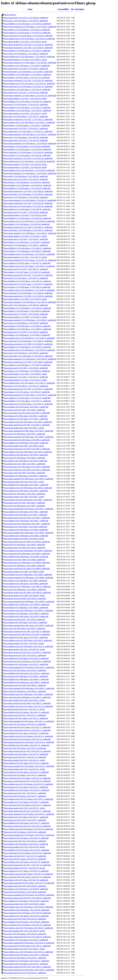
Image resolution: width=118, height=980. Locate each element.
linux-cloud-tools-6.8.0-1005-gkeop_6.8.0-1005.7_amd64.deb (27, 524)
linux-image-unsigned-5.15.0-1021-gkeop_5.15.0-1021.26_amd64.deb (30, 96)
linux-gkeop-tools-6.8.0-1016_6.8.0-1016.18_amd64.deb (25, 919)
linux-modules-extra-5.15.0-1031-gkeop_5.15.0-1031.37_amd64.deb (29, 383)
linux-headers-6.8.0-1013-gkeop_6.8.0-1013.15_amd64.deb (26, 787)
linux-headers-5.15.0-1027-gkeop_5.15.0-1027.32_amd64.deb (27, 272)
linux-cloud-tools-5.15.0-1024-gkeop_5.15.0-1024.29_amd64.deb (28, 194)
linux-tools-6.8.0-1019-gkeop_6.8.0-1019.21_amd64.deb (25, 958)
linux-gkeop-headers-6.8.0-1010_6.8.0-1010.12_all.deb (24, 649)
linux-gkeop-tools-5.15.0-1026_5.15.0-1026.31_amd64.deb (26, 239)
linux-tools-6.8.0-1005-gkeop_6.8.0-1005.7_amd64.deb (25, 506)
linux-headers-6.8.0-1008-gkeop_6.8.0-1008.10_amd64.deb (26, 608)
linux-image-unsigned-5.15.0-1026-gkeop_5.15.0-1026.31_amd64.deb (30, 233)
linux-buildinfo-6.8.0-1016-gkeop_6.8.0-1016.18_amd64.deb (27, 922)
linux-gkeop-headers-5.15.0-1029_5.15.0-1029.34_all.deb (25, 299)
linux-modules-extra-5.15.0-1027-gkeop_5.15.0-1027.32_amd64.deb (29, 266)
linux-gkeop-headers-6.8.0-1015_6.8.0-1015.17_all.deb (24, 808)
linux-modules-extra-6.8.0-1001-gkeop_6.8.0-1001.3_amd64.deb (28, 422)
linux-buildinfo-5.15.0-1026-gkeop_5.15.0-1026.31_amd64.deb (28, 248)
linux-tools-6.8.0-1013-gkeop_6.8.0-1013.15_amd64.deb (25, 775)
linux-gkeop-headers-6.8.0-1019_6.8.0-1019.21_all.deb (24, 949)
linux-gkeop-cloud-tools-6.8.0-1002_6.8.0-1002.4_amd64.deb (27, 449)
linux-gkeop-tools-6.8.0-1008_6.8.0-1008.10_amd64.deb (25, 599)
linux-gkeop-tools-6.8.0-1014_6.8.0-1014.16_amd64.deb (25, 841)
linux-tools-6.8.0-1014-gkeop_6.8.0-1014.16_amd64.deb (25, 832)
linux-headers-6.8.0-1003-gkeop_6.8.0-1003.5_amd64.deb (26, 476)
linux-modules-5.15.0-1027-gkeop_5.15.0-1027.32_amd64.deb (27, 263)
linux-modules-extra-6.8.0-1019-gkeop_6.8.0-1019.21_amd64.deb (29, 952)
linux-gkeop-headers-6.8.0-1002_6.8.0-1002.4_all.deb (24, 446)
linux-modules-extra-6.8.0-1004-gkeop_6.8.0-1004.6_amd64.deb (28, 551)
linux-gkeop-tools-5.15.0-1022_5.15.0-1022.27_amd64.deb (26, 128)
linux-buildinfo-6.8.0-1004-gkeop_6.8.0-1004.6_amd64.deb (26, 536)
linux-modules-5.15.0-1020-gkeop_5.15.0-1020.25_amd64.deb (27, 51)
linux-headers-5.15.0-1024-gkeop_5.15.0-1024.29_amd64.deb (27, 182)
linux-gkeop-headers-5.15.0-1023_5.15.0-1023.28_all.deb (25, 164)
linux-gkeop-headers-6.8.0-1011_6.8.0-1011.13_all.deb (24, 709)
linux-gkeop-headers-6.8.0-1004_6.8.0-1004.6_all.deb (24, 539)
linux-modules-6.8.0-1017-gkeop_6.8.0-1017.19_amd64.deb (26, 871)
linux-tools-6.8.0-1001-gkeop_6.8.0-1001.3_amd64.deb (25, 434)
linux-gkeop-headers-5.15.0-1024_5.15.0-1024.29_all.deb (25, 167)
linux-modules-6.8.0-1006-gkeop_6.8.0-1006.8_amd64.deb (26, 584)
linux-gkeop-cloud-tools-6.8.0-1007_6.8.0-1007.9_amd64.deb (27, 631)
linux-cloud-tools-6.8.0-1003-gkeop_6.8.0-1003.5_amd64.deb (27, 467)
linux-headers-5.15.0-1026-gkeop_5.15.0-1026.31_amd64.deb (27, 242)
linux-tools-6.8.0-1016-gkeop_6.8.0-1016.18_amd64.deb (25, 934)
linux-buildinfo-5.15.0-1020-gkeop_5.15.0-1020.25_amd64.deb (28, 75)
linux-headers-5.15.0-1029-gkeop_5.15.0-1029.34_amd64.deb (27, 311)
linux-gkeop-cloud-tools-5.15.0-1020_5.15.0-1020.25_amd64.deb (28, 48)
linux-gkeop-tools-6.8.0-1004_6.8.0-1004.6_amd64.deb (25, 548)
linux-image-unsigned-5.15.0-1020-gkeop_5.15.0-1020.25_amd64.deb (30, 63)
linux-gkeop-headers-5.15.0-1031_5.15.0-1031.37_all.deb (25, 380)
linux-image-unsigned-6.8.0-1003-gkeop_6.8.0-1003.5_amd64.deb (29, 479)
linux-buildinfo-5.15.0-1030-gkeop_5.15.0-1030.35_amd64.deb (28, 347)
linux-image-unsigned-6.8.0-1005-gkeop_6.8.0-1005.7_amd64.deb (29, 509)
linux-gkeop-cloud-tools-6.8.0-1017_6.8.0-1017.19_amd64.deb (27, 865)
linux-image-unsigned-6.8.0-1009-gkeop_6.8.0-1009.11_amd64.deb (29, 688)
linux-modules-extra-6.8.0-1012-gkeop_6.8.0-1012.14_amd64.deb (29, 736)
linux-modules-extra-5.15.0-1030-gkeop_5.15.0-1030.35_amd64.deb (29, 350)
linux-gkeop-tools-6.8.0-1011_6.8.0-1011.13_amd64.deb (25, 715)
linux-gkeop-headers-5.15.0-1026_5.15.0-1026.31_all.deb (25, 236)
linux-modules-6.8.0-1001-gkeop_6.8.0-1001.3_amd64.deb (26, 419)
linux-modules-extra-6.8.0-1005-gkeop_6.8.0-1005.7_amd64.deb (28, 500)
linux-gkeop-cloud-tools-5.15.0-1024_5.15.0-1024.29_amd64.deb (28, 191)
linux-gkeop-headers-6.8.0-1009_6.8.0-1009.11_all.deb (24, 700)
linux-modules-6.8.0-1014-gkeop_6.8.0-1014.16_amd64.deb (26, 838)
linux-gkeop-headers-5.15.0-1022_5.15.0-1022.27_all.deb (25, 113)
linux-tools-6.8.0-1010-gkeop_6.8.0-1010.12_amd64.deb (25, 670)
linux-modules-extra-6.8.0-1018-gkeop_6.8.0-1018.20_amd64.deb (29, 907)
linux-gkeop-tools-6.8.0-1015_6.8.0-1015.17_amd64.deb (25, 820)
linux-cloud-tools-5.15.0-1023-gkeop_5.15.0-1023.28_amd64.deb (28, 152)
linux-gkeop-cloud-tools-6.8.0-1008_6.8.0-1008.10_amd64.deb (27, 593)
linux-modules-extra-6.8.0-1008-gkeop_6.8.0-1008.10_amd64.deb (29, 611)
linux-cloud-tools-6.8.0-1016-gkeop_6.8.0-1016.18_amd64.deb (27, 925)
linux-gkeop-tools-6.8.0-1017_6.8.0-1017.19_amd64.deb (25, 856)
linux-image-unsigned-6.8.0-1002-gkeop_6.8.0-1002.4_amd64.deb (29, 437)
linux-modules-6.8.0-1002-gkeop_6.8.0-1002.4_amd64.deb (26, 455)
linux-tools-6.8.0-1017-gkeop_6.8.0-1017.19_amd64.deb (25, 859)
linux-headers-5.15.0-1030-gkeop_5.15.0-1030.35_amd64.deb (27, 371)
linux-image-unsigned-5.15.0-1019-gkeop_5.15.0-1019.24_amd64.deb (30, 27)
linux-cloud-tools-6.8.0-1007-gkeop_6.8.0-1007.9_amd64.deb (27, 634)
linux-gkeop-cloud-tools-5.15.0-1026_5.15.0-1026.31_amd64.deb (28, 227)
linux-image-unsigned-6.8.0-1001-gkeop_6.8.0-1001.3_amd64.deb (29, 431)
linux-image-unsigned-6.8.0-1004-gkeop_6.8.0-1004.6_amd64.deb (29, 533)
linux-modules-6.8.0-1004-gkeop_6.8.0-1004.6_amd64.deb (26, 530)
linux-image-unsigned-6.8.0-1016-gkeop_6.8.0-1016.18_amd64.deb (29, 943)
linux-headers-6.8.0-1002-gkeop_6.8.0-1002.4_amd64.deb (26, 461)
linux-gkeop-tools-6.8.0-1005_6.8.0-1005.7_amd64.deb (25, 503)
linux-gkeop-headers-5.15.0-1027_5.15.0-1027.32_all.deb (25, 257)
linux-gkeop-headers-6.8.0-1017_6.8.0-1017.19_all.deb (24, 868)
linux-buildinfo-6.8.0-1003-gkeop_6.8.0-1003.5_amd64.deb (26, 485)
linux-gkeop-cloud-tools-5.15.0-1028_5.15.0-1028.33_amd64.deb (28, 344)
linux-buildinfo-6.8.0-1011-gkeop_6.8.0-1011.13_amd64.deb (27, 712)
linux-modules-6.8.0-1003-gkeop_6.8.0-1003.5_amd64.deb (26, 491)
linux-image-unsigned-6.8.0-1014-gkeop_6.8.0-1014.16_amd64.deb (29, 835)
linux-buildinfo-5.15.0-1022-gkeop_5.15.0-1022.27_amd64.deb (28, 110)
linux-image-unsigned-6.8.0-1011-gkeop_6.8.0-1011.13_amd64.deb (29, 721)
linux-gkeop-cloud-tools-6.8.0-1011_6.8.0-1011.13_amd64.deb (27, 730)
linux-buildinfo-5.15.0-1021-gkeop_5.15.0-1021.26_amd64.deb (28, 102)
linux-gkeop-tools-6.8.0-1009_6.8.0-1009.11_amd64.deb (25, 685)
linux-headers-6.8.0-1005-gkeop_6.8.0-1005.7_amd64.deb (26, 515)
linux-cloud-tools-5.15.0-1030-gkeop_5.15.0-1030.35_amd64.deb (28, 356)
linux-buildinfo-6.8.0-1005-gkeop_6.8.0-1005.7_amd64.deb (26, 521)
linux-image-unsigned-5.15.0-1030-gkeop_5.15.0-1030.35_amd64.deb (30, 359)
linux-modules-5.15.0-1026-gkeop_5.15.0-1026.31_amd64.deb (27, 251)
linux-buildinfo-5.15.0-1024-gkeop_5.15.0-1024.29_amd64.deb (28, 185)
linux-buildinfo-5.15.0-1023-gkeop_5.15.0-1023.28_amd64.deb (28, 149)
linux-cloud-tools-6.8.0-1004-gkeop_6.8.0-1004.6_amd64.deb (27, 554)
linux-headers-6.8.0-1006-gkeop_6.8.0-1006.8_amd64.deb (26, 581)
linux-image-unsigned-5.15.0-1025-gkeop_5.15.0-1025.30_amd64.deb (30, 200)
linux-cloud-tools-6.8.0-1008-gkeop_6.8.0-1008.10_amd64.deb (27, 587)
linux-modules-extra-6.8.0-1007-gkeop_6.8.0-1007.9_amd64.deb (28, 640)
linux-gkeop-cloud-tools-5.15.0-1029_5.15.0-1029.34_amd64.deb (28, 296)
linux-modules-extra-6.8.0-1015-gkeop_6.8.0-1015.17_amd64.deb (29, 799)
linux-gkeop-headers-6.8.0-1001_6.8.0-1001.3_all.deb (24, 428)
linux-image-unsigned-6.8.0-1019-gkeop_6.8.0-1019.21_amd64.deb (29, 970)
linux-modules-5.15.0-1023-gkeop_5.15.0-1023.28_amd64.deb (27, 155)
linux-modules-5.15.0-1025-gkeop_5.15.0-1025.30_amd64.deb (27, 209)
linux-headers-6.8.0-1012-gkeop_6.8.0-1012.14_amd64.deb (26, 754)
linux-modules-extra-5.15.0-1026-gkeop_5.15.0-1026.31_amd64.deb (29, 254)
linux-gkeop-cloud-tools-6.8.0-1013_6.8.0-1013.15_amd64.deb (27, 781)
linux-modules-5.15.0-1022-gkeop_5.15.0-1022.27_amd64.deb (27, 108)
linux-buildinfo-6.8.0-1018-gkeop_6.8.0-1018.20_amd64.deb (27, 910)
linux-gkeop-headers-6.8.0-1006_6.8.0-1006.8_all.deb (24, 572)
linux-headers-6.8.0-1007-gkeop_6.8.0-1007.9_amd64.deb (26, 622)
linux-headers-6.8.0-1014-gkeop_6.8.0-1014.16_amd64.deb (26, 844)
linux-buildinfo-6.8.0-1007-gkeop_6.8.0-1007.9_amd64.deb (26, 617)
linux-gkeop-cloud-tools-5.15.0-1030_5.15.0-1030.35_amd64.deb (28, 362)
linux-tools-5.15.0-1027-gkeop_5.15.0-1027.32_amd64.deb (26, 278)
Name (30, 9)
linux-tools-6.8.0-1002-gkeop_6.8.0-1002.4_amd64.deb (25, 458)
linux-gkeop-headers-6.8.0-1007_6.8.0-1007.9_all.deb (24, 643)
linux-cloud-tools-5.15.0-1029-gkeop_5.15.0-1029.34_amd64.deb (28, 293)
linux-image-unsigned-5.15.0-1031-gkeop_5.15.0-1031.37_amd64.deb (30, 395)
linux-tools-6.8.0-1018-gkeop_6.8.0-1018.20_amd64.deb (25, 892)
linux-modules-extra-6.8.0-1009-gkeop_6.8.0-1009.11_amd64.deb (28, 694)
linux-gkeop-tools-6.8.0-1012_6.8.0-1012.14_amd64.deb (25, 757)
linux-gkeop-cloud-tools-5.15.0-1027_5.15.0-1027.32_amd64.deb (28, 275)
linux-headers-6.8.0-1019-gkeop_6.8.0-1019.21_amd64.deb (26, 964)
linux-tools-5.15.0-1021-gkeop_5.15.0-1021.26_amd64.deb (26, 105)
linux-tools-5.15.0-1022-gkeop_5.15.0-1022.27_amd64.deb (26, 116)
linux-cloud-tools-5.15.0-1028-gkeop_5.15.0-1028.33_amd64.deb (28, 341)
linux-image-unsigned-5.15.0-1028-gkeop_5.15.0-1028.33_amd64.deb (30, 320)
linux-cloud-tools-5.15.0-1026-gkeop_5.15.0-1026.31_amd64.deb (28, 230)
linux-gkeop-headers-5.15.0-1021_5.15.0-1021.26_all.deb (25, 99)
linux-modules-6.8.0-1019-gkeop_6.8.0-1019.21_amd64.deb (26, 955)
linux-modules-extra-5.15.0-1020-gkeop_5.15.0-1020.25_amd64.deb (29, 57)
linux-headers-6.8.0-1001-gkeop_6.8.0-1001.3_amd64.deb (26, 416)
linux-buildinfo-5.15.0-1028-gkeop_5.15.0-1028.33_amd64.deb (28, 329)
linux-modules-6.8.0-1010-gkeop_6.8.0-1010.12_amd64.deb (26, 658)
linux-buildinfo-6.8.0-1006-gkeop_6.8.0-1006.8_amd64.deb (26, 557)
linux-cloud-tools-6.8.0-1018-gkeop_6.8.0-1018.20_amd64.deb (27, 913)
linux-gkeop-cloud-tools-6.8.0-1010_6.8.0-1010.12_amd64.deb (27, 652)
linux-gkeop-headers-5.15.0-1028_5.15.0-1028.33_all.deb (25, 317)
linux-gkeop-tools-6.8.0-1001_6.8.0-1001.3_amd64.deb (25, 410)
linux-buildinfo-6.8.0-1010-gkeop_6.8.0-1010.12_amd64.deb (27, 673)
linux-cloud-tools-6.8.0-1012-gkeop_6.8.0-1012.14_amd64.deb (27, 739)
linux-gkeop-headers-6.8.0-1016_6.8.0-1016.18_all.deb (24, 931)
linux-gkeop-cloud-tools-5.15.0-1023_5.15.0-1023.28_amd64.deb (28, 158)
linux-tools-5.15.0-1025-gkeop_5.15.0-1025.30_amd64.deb (26, 197)
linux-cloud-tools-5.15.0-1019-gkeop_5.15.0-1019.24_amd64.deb (28, 36)
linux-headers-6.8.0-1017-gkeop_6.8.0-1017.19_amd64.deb (26, 880)
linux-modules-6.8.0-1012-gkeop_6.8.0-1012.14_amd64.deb (26, 763)
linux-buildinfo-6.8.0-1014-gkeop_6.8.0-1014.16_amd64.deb (27, 850)
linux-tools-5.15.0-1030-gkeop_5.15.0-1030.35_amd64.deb (26, 353)
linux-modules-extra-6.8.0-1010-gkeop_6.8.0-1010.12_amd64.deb (29, 646)
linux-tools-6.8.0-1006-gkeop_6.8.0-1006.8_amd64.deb (25, 566)
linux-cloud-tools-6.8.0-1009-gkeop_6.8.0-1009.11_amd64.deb (27, 697)
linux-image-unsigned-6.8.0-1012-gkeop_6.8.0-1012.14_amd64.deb (29, 742)
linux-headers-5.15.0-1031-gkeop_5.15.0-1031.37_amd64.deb (27, 392)
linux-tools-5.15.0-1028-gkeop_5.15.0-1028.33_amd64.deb (26, 323)
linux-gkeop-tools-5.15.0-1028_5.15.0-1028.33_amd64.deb (26, 332)
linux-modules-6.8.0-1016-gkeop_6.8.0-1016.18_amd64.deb (26, 916)
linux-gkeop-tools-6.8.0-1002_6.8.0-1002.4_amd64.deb (25, 464)
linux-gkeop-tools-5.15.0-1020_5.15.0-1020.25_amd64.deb (26, 69)
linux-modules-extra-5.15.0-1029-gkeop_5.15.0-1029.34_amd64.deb (29, 290)
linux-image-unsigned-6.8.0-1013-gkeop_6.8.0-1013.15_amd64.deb (29, 766)
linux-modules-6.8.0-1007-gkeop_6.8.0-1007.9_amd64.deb (26, 637)
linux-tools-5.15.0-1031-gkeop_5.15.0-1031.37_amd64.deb (26, 386)
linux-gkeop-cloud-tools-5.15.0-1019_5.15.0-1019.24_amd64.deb (28, 45)
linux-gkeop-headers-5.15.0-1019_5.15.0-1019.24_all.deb (25, 42)
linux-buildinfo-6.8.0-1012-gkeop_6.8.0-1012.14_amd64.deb (27, 745)
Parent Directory (10, 15)
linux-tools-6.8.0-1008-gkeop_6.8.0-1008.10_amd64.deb (25, 590)
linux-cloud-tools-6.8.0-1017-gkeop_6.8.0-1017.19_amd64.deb (27, 877)
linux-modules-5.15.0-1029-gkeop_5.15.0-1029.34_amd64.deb (27, 287)
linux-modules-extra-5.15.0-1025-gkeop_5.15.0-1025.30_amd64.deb (29, 221)
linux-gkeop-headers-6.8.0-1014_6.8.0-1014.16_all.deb (24, 847)
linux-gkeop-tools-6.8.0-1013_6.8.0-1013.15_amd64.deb (25, 793)
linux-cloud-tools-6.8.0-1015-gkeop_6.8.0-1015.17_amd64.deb (27, 805)
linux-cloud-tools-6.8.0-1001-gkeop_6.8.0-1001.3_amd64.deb (27, 413)
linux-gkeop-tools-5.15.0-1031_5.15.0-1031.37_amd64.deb (26, 377)
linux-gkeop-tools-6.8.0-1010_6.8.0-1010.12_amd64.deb (25, 655)
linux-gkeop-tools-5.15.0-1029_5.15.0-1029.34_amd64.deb (26, 314)
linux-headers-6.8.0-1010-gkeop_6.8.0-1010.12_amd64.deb (26, 664)
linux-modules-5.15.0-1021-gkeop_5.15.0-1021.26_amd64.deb (27, 90)
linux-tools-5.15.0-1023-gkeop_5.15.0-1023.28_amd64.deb (26, 137)
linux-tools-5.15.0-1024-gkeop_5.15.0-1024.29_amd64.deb (26, 176)
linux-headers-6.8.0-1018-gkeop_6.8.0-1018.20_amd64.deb (26, 889)
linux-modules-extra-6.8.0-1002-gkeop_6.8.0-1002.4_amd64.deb (28, 452)
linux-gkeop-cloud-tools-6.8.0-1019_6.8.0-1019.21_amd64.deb (27, 967)
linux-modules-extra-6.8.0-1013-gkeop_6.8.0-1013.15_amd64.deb (29, 784)
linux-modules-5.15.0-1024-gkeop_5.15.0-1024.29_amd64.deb (27, 188)
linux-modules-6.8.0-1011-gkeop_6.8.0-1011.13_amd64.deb (26, 733)
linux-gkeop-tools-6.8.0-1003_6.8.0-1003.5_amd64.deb (25, 473)
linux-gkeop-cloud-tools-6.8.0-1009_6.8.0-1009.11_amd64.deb (27, 703)
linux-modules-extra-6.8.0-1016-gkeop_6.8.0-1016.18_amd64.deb (29, 928)
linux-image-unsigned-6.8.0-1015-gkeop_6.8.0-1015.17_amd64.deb (29, 814)
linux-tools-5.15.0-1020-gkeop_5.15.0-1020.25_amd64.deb (26, 54)
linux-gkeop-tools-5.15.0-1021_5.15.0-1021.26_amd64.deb (26, 93)
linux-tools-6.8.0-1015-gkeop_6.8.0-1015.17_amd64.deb (25, 796)
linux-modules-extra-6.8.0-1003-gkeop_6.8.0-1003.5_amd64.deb (28, 488)
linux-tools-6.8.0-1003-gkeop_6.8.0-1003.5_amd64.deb (25, 494)
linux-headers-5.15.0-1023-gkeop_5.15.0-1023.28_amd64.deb (27, 146)
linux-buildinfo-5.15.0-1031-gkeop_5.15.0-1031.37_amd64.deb (28, 401)
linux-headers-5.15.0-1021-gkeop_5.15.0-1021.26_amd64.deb (27, 78)
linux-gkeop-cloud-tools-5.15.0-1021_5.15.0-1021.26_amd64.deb (28, 81)
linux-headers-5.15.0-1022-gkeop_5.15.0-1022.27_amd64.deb (27, 125)
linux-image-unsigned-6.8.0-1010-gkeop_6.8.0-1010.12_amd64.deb (29, 667)
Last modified (63, 9)
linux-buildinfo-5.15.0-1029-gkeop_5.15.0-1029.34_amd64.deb (28, 308)
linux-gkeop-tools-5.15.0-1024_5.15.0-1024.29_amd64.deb (26, 179)
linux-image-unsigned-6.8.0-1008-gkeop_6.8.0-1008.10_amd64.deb (29, 602)
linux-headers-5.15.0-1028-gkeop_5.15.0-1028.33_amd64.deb (27, 335)
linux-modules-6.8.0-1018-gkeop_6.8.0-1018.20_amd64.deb (26, 901)
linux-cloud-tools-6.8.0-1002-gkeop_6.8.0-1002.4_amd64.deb (27, 440)
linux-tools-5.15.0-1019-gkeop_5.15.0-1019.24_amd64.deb (26, 21)
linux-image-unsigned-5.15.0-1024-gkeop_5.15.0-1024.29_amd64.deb (30, 173)
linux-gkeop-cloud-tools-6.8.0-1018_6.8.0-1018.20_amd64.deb (27, 898)
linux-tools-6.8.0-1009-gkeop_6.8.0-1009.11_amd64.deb (25, 691)
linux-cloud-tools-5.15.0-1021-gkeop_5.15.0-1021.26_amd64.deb (28, 87)
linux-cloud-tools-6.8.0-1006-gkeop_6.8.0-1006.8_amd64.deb (27, 563)
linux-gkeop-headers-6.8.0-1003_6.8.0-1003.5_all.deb (24, 482)
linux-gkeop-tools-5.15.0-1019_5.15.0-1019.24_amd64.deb (26, 18)
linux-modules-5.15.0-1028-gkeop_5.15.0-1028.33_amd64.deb (27, 326)
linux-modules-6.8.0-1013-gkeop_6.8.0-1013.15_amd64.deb (26, 772)
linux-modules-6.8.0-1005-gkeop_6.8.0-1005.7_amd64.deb (26, 512)
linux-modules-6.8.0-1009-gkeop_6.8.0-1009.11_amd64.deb (26, 679)
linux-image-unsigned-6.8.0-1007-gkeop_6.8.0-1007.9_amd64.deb (29, 625)
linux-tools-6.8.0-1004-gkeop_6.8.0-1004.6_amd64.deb (25, 545)
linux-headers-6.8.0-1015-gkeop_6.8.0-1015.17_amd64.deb (26, 817)
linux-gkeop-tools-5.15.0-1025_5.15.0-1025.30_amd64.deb (26, 212)
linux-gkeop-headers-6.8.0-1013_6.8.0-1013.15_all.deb (24, 769)
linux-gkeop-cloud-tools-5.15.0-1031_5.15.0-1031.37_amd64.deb (28, 389)
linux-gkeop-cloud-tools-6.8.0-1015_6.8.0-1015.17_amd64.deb (27, 811)
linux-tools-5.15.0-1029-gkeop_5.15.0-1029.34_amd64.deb (26, 305)
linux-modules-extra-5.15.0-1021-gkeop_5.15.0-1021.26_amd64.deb (29, 84)
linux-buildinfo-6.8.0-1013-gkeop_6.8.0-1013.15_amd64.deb (27, 790)
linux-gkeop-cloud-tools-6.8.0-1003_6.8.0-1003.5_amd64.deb (27, 470)
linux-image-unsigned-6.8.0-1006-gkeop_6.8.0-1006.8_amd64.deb (29, 578)
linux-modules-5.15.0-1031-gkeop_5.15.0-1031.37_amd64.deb (27, 398)
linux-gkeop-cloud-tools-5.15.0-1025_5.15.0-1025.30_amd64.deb (28, 203)
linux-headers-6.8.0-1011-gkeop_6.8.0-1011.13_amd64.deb (26, 718)
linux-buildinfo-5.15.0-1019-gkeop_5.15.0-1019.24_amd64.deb (28, 24)
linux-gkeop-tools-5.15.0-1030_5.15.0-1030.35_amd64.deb (26, 368)
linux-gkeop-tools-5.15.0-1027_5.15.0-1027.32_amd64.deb (26, 269)
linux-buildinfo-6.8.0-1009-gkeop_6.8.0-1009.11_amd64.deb (27, 682)
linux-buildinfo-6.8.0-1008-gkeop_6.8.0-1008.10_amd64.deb (27, 605)
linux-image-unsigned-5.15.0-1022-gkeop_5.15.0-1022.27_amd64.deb (30, 134)
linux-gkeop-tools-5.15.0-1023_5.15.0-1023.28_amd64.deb (26, 140)
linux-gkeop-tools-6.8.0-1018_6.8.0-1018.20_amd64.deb (25, 886)
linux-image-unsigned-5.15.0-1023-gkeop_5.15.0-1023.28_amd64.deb (30, 143)
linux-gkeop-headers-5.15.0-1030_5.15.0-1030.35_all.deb (25, 374)
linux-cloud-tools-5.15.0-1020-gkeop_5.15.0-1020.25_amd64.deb (28, 72)
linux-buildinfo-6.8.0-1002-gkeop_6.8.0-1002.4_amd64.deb (26, 443)
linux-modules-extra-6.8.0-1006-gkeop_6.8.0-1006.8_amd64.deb (28, 575)
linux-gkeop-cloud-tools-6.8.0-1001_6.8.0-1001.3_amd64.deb (27, 425)
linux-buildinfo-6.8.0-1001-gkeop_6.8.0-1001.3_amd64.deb (26, 407)
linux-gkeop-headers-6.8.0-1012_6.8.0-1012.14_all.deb (24, 760)
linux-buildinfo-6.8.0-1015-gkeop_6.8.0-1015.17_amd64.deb (27, 823)
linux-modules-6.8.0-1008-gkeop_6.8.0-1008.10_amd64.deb (26, 614)
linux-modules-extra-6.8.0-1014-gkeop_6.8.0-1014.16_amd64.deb (29, 829)
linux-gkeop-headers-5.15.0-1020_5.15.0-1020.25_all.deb (25, 60)
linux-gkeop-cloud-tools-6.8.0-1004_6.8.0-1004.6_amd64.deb (27, 542)
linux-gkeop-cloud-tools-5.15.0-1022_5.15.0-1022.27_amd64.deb (28, 119)
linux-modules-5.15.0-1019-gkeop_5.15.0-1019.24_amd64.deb (27, 33)
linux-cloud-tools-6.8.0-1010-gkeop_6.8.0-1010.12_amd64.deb (27, 661)
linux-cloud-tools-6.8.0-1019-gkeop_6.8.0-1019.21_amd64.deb (27, 946)
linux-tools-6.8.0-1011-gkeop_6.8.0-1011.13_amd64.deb (25, 724)
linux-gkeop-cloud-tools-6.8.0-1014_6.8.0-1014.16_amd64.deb (27, 826)
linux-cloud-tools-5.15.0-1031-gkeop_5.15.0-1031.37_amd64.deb (28, 404)
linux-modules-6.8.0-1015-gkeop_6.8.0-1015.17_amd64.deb (26, 802)
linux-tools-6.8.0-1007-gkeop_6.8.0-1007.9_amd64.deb (25, 628)
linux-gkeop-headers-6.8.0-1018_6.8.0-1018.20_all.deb (24, 904)
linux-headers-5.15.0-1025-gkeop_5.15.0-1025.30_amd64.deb (27, 224)
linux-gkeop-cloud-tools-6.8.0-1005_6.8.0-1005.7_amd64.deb (27, 518)
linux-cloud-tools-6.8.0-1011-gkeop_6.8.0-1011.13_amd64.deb (27, 727)
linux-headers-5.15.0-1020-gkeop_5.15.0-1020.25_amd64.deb (27, 66)
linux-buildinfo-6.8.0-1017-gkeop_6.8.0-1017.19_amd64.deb (27, 862)
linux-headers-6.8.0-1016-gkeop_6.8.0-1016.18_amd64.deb (26, 940)
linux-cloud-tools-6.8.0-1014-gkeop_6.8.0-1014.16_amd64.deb (27, 853)
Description (80, 9)
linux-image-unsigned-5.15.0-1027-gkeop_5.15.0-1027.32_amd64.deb (30, 260)
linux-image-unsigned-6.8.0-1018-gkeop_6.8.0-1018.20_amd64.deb (29, 895)
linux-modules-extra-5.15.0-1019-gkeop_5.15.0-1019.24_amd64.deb (29, 39)
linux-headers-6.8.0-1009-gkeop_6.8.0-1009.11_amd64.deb (26, 676)
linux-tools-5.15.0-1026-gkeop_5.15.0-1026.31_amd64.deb (26, 245)
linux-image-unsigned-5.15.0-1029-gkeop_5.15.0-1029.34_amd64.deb (30, 302)
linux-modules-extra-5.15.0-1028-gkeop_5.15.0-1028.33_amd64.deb (29, 338)
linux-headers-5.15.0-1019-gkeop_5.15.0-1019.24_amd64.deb (27, 30)
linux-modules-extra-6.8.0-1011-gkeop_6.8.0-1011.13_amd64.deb (28, 706)
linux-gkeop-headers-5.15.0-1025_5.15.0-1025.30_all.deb (25, 215)
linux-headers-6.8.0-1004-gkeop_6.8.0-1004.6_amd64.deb (26, 527)
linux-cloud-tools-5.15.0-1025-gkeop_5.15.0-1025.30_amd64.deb (28, 206)
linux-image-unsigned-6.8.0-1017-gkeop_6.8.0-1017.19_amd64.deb (29, 883)
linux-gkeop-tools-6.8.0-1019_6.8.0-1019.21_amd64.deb (25, 973)
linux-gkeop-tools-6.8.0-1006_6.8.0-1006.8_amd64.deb (25, 560)
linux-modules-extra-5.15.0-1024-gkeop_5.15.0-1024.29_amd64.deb (29, 170)
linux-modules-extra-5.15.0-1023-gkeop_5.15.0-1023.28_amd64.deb (29, 161)
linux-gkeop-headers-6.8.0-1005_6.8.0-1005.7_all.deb (24, 497)
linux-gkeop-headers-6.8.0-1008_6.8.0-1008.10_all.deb (24, 596)
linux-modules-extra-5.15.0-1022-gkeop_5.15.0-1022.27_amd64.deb (29, 122)
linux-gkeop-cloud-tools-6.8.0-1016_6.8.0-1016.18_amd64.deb (27, 937)
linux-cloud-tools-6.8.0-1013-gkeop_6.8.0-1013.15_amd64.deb (27, 778)
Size (72, 9)
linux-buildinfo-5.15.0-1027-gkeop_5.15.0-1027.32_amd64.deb (28, 281)
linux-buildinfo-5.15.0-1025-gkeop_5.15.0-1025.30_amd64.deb (28, 218)
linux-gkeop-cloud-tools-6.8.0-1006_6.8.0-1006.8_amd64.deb (27, 569)
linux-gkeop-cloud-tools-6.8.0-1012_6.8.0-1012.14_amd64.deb (27, 751)
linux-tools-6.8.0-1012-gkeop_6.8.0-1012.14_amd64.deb (25, 748)
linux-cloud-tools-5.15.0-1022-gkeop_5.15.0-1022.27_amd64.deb (28, 131)
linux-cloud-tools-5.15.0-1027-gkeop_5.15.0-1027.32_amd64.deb (28, 284)
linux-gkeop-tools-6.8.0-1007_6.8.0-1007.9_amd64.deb (25, 619)
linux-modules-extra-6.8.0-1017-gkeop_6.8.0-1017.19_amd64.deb (29, 874)
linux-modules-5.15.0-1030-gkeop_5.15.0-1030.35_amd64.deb (27, 365)
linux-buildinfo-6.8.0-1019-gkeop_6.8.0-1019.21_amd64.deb (27, 961)
